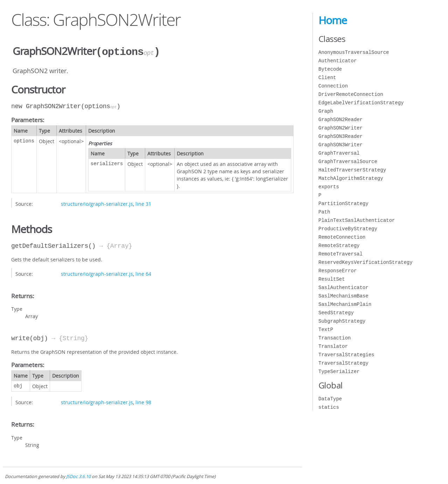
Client (327, 78)
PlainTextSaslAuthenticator (357, 220)
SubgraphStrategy (342, 321)
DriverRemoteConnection (351, 94)
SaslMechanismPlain (345, 304)
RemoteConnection (342, 237)
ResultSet (332, 279)
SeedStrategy (336, 313)
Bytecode (330, 69)
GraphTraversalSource (348, 162)
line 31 (143, 203)
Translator (333, 346)
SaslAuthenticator (344, 287)
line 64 (143, 273)
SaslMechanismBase (344, 296)
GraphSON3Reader (341, 136)
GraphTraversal (339, 153)
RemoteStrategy (339, 245)
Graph (326, 111)
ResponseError (338, 271)
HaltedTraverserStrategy (352, 170)
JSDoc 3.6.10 (78, 476)
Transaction (335, 338)
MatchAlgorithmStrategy (351, 178)
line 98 (143, 402)
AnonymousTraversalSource (354, 52)
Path (324, 212)
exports (329, 187)
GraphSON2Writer (341, 128)
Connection (333, 86)
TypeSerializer (339, 371)
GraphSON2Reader (341, 120)
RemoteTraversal (341, 254)
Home (333, 20)
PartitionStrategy (344, 204)
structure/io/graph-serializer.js (97, 203)
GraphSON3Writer (341, 145)
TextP (326, 329)
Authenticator (338, 61)
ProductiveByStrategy (348, 229)
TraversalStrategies (346, 355)
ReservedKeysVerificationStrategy (366, 262)
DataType (330, 399)
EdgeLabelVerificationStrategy (361, 103)
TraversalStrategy (344, 363)
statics (329, 407)
